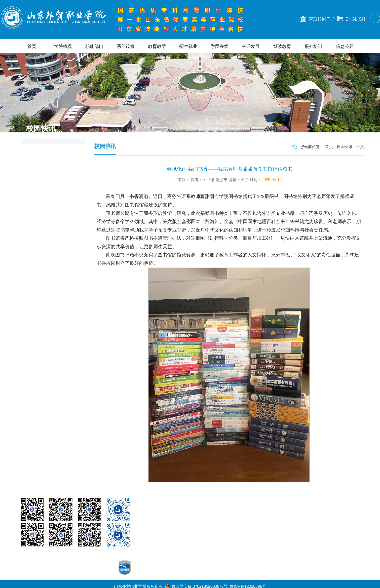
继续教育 (282, 46)
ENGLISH (351, 19)
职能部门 (94, 46)
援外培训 (313, 46)
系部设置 (126, 46)
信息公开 (345, 46)
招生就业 (188, 46)
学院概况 (63, 46)
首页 (32, 46)
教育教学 (157, 46)
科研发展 (251, 46)
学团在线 (220, 46)
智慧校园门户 (318, 19)
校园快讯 (344, 147)
